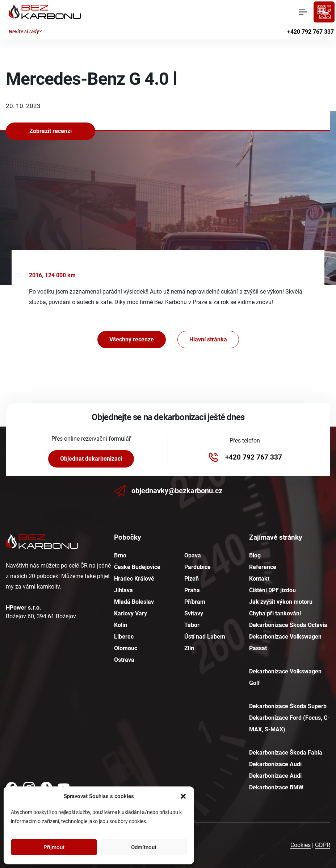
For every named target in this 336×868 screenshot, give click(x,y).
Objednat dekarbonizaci (91, 459)
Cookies (301, 845)
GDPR (323, 845)
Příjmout (54, 847)
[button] (183, 796)
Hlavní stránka (208, 339)
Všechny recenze (132, 339)
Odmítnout (144, 847)
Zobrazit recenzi (51, 131)
